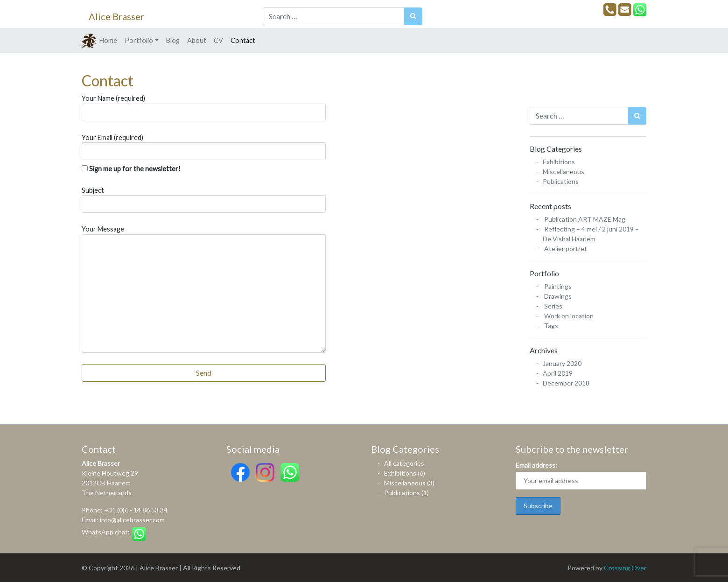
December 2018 (566, 383)
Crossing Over (625, 568)
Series (553, 306)
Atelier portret (566, 249)
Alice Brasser (116, 16)
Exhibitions (559, 162)
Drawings (558, 296)
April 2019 (558, 373)
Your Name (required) (204, 108)
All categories (404, 463)
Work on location (569, 316)
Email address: (536, 465)
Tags (551, 326)
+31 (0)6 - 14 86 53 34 (136, 510)
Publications (561, 181)
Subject (204, 200)
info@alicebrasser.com (132, 520)
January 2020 (562, 363)
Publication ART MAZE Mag (585, 219)
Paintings (558, 286)
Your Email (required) (204, 147)
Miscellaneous (563, 172)
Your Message (204, 289)
